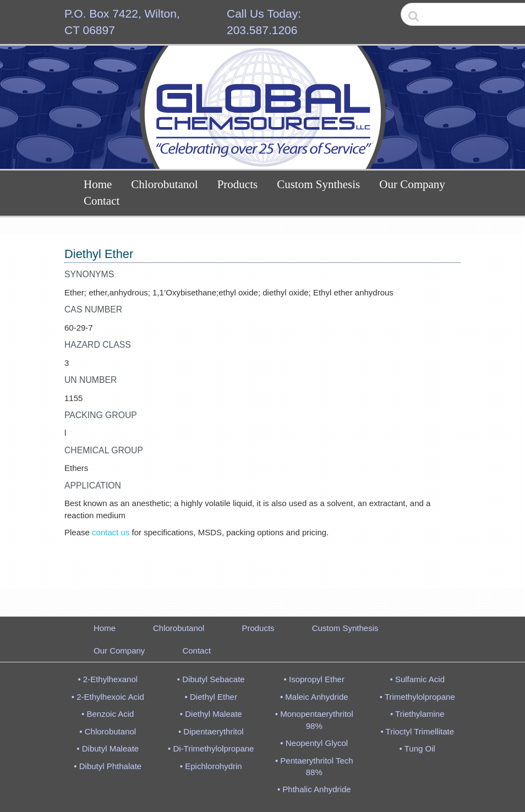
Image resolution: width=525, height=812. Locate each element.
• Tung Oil (417, 748)
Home (98, 184)
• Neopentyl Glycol (314, 743)
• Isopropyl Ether (314, 679)
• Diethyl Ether (211, 697)
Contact (102, 201)
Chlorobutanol (164, 184)
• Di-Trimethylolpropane (211, 748)
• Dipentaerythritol (211, 731)
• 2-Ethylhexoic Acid (108, 697)
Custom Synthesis (318, 184)
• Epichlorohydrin (211, 766)
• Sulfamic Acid (417, 679)
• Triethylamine (417, 714)
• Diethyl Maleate (211, 714)
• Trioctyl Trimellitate (417, 731)
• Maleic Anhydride (314, 697)
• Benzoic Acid (108, 714)
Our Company (412, 184)
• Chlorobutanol (108, 731)
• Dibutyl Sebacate (211, 679)
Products (238, 184)
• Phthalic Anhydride (314, 789)
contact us (111, 532)
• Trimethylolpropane (417, 697)
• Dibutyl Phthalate (108, 766)
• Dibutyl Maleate (108, 748)
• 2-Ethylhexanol (108, 679)
